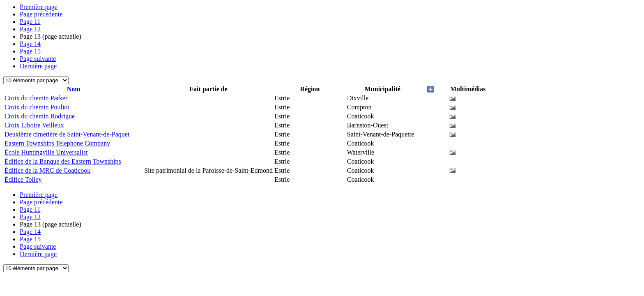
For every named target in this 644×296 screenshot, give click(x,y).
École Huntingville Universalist (46, 152)
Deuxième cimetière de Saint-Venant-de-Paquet (67, 134)
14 (30, 44)
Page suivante (38, 59)
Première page (39, 7)
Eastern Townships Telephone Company (57, 143)
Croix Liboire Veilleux (34, 125)
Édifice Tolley (23, 179)
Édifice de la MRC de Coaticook (47, 170)
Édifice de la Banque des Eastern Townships (63, 161)
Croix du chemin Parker (36, 98)
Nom (74, 89)
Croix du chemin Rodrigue (40, 116)
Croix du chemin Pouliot (37, 107)
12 (30, 29)
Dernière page (38, 66)
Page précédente (41, 14)
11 (30, 22)
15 (30, 51)
